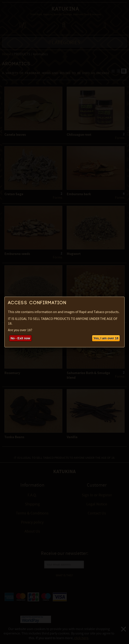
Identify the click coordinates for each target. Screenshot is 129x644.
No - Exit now (20, 338)
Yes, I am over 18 (106, 338)
